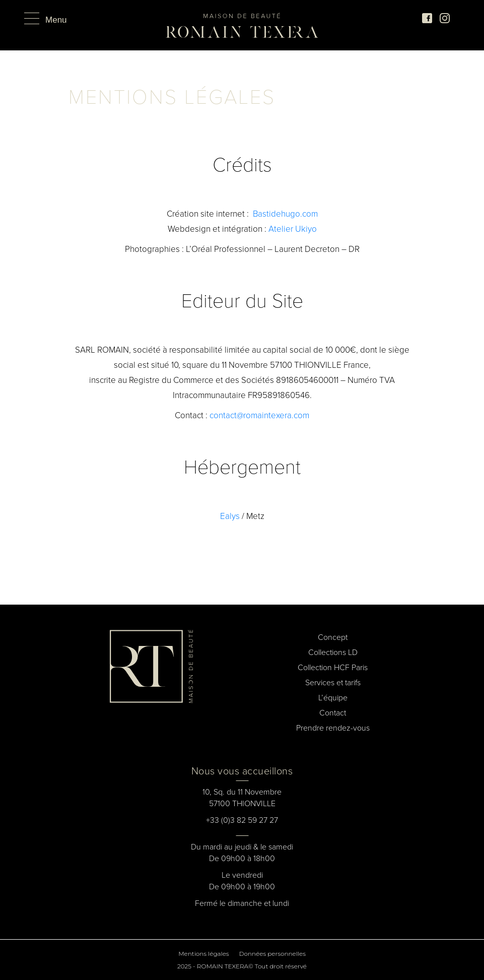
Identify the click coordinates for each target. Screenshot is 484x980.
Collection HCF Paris (333, 667)
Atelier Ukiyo (293, 229)
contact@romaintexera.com (259, 415)
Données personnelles (272, 954)
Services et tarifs (333, 682)
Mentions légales (203, 954)
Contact (333, 713)
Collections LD (333, 652)
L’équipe (333, 698)
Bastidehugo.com (285, 214)
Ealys (230, 516)
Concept (333, 637)
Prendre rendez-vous (333, 728)
